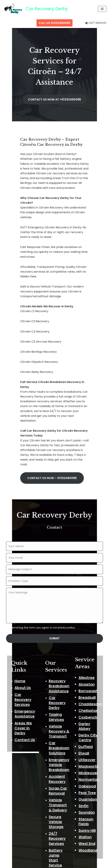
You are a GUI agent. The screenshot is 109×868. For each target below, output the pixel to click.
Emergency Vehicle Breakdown (60, 689)
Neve (36, 864)
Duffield (88, 670)
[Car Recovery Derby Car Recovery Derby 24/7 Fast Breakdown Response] (35, 9)
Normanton (91, 703)
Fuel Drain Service (59, 806)
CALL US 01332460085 (54, 23)
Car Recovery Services (22, 624)
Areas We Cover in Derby (22, 653)
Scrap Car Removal (59, 715)
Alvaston (89, 608)
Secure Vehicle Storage (57, 746)
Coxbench (90, 641)
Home (19, 606)
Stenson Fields (88, 745)
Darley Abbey (87, 650)
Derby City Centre (90, 661)
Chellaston (91, 634)
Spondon (89, 736)
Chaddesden (93, 628)
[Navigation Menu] (102, 9)
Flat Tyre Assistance (60, 794)
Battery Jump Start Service (60, 780)
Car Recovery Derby (58, 627)
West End (89, 767)
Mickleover (90, 697)
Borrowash (91, 615)
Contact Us (24, 664)
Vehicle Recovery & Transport (60, 656)
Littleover (89, 684)
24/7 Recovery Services (58, 763)
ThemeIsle (69, 864)
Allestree (89, 601)
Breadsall (89, 621)
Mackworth (91, 690)
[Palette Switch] (96, 23)
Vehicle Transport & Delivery (59, 730)
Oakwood (90, 710)
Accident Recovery (58, 704)
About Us (22, 613)
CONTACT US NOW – (40, 401)
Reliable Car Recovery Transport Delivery (59, 825)
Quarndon (90, 723)
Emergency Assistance (24, 638)
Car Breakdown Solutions (60, 673)
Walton (87, 761)
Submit (54, 563)
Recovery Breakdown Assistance (60, 611)
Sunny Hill (89, 754)
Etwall (86, 677)
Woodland (90, 774)
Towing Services (58, 642)
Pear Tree (90, 717)
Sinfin (86, 730)
